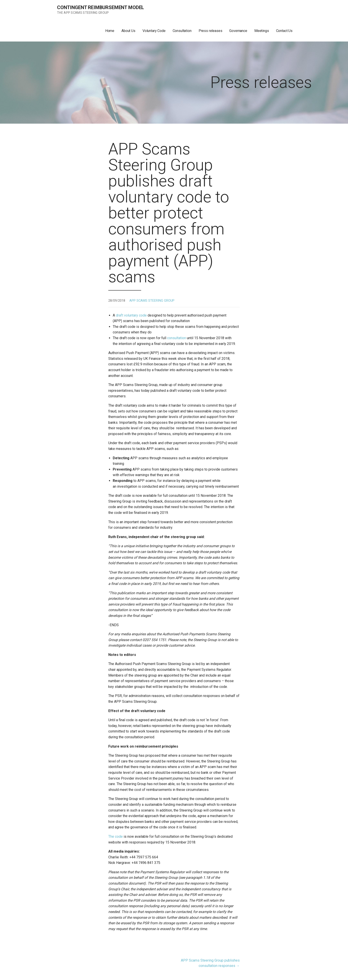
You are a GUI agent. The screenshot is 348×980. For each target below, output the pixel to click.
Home (110, 31)
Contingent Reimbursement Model (101, 7)
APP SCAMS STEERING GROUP (152, 301)
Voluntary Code (154, 31)
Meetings (262, 31)
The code (116, 836)
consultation (177, 338)
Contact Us (284, 31)
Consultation (182, 31)
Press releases (211, 31)
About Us (128, 31)
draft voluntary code (131, 315)
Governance (238, 31)
